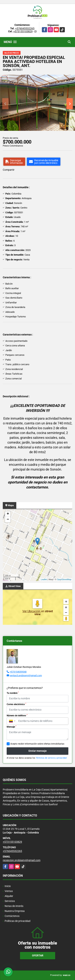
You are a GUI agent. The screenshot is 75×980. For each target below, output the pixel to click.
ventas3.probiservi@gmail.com (26, 675)
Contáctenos (12, 916)
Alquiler (9, 896)
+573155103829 (23, 31)
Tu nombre (13, 693)
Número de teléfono (17, 715)
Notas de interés (14, 906)
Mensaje (11, 727)
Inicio (8, 886)
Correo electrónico (16, 704)
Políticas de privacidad (17, 921)
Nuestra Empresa (15, 911)
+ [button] (8, 514)
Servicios (10, 901)
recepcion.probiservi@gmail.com (22, 860)
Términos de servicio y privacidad (51, 758)
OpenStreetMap (64, 579)
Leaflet (44, 579)
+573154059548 (18, 672)
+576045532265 (25, 28)
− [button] (8, 520)
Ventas (9, 891)
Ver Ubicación (32, 611)
